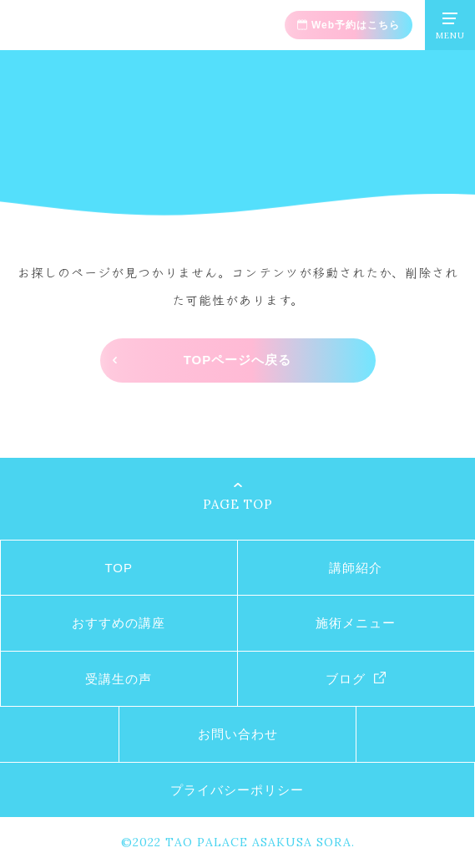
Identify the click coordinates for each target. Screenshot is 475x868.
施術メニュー (356, 623)
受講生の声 (119, 679)
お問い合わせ (238, 734)
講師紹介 (356, 568)
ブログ (346, 679)
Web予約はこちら (356, 25)
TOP (119, 568)
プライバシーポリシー (237, 790)
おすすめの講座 (119, 623)
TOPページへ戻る (238, 360)
